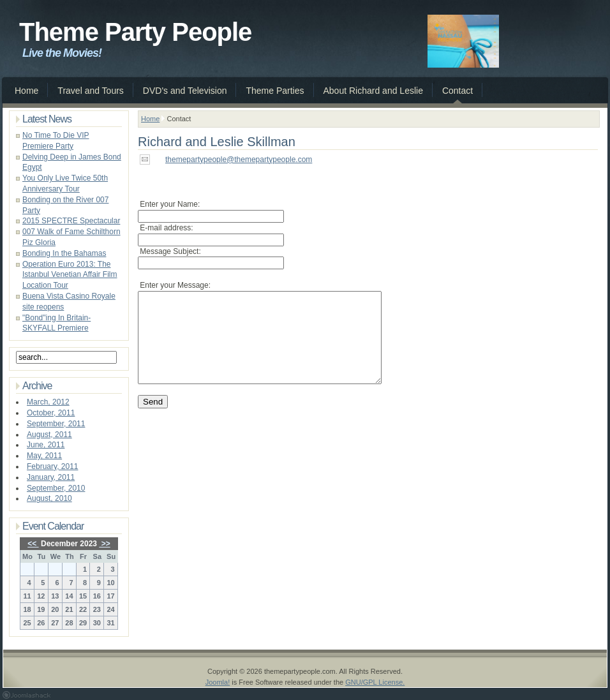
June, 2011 (46, 445)
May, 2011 (44, 456)
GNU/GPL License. (375, 682)
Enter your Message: (174, 285)
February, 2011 (53, 466)
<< (33, 544)
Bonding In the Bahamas (64, 253)
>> (104, 544)
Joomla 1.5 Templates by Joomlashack (26, 695)
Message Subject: (169, 251)
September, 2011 (56, 424)
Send (153, 421)
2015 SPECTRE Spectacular (71, 221)
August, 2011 (49, 435)
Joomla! (218, 682)
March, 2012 (48, 402)
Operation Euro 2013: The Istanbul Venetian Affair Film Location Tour (70, 275)
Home (150, 119)
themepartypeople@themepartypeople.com (239, 160)
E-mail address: (166, 228)
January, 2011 (51, 477)
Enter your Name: (169, 204)
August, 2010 (49, 498)
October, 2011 (51, 413)
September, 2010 (56, 488)
